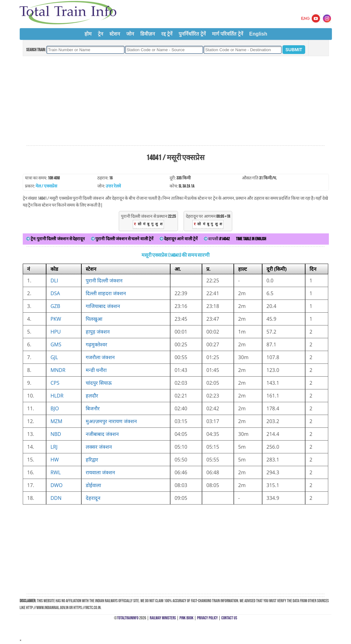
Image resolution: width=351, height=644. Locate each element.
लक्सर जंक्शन (99, 447)
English (258, 34)
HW (55, 460)
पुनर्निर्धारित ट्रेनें (192, 34)
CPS (55, 383)
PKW (56, 319)
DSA (55, 293)
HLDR (57, 396)
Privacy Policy (207, 618)
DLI (54, 281)
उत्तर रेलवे (113, 186)
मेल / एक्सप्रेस (46, 186)
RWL (56, 472)
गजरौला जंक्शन (100, 357)
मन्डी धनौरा (96, 370)
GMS (56, 344)
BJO (55, 408)
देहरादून (93, 498)
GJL (54, 357)
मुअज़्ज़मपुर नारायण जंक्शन (111, 421)
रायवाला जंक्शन (100, 472)
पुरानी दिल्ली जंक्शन (104, 281)
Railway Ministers (163, 618)
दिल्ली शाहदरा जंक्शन (106, 293)
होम (88, 34)
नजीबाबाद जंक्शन (102, 434)
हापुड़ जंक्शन (98, 332)
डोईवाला (93, 485)
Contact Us (229, 618)
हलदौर (92, 396)
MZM (56, 421)
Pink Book (187, 618)
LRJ (54, 447)
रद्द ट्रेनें (167, 34)
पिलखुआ (94, 319)
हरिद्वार (92, 460)
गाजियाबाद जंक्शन (103, 306)
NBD (56, 434)
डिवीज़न (148, 34)
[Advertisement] (175, 101)
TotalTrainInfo (128, 618)
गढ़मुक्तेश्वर (96, 344)
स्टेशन (115, 34)
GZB (55, 306)
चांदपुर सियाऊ (99, 383)
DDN (56, 498)
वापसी (217, 239)
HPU (56, 332)
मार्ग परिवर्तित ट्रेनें (228, 34)
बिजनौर (93, 408)
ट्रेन (101, 34)
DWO (57, 485)
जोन (130, 34)
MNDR (58, 370)
